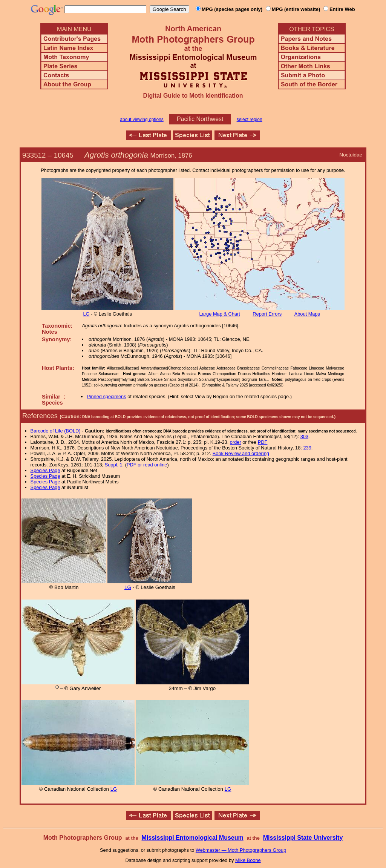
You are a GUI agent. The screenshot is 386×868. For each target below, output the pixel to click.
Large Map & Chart (220, 314)
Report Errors (267, 314)
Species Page (45, 470)
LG (86, 314)
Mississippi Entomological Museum (192, 838)
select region (250, 120)
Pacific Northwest (200, 119)
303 (304, 436)
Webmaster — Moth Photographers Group (241, 850)
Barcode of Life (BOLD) (56, 431)
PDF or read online (147, 465)
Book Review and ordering (241, 453)
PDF (263, 442)
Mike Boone (248, 860)
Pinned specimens (106, 396)
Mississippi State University (303, 838)
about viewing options (142, 120)
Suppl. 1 (114, 465)
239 (307, 448)
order (236, 442)
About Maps (307, 314)
